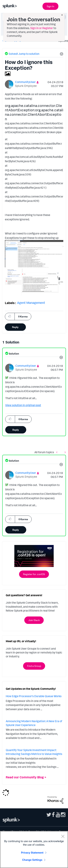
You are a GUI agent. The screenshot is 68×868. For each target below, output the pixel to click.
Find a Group (34, 666)
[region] (34, 850)
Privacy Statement (32, 853)
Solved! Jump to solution (24, 54)
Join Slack (34, 620)
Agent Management (31, 303)
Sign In (50, 6)
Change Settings (32, 860)
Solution (14, 354)
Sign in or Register (42, 28)
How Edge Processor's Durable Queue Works (34, 696)
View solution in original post (23, 405)
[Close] (63, 836)
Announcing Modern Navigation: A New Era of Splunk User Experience (34, 723)
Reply (15, 327)
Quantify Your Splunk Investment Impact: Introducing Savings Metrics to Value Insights (34, 752)
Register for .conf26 (34, 574)
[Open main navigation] (63, 6)
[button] (61, 54)
